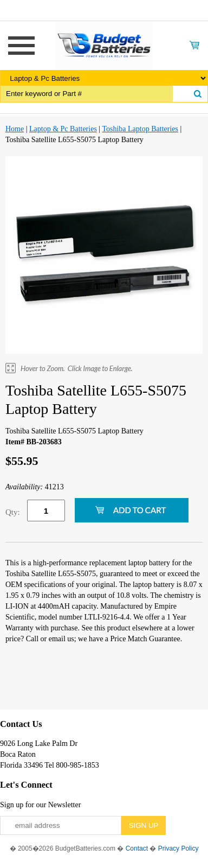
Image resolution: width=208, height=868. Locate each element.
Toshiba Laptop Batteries (140, 129)
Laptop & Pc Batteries (63, 129)
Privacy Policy (178, 848)
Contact (137, 848)
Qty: (13, 512)
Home (15, 129)
